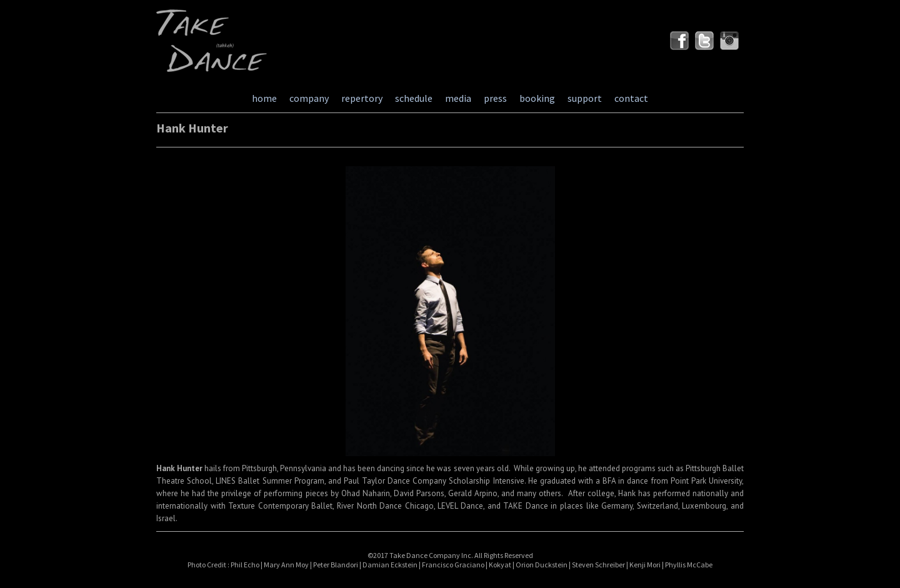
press (495, 98)
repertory (362, 98)
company (309, 98)
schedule (414, 98)
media (458, 98)
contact (631, 98)
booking (537, 98)
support (585, 98)
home (264, 98)
